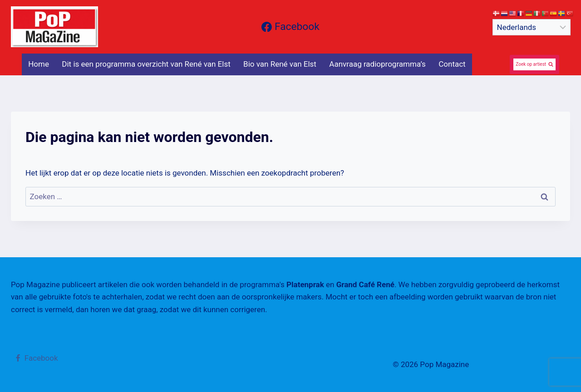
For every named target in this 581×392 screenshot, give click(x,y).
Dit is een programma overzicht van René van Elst (146, 64)
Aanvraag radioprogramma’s (377, 64)
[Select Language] (532, 27)
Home (39, 64)
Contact (452, 64)
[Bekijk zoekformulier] (534, 64)
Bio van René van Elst (280, 64)
